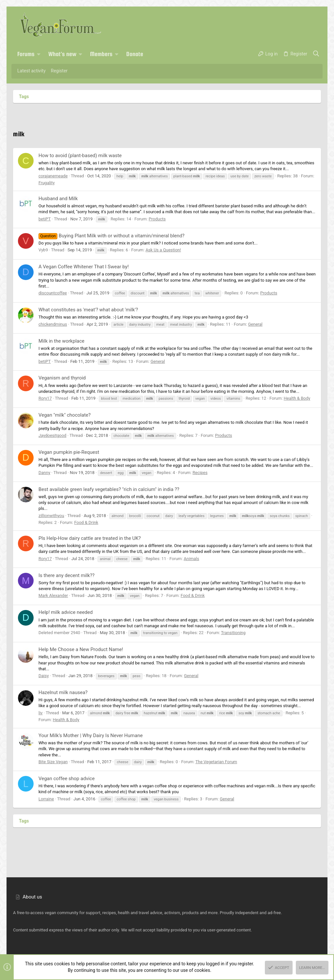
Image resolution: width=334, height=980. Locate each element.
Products (157, 219)
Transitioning (233, 633)
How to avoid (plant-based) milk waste (80, 156)
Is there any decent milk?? (67, 575)
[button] (39, 54)
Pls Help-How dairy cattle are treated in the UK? (90, 538)
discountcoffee (53, 293)
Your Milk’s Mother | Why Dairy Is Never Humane (91, 735)
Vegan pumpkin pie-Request (69, 452)
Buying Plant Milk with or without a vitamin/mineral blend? (112, 236)
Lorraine (46, 799)
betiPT (45, 219)
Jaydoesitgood (52, 435)
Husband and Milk (58, 199)
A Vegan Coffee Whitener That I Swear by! (84, 267)
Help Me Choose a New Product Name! (81, 649)
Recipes (200, 473)
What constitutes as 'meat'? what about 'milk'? (88, 310)
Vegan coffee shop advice (67, 779)
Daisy (44, 676)
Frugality (47, 183)
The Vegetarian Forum (216, 762)
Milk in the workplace (61, 341)
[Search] (316, 54)
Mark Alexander (53, 595)
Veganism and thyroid (62, 378)
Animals (191, 559)
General (255, 324)
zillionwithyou (51, 516)
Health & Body (297, 398)
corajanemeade (53, 176)
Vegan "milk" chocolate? (65, 415)
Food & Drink (86, 522)
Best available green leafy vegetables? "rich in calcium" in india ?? (109, 489)
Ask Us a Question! (163, 250)
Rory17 (45, 398)
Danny (44, 473)
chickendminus (53, 324)
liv (41, 713)
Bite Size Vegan (53, 762)
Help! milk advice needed (66, 612)
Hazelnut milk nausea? (63, 692)
